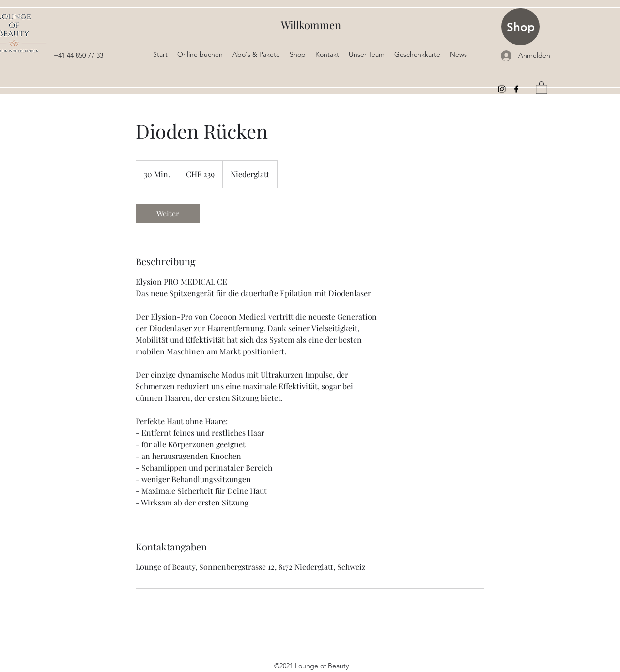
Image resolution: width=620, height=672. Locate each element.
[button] (542, 87)
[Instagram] (502, 89)
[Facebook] (516, 89)
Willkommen (311, 25)
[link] (168, 214)
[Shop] (520, 27)
